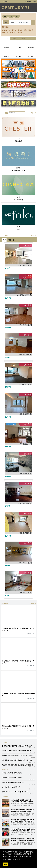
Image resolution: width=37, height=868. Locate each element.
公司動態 (5, 796)
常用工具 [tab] (23, 39)
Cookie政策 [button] (16, 859)
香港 (5, 16)
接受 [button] (6, 864)
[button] (35, 69)
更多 (33, 113)
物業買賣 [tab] (6, 39)
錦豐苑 (14, 30)
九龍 (11, 16)
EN (33, 1)
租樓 (12, 22)
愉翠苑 (20, 33)
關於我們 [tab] (31, 39)
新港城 (31, 30)
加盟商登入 (5, 1)
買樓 (6, 22)
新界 (17, 16)
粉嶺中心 (13, 33)
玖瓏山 (20, 30)
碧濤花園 (5, 33)
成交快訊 (5, 743)
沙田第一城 (6, 30)
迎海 (25, 30)
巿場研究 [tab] (14, 39)
